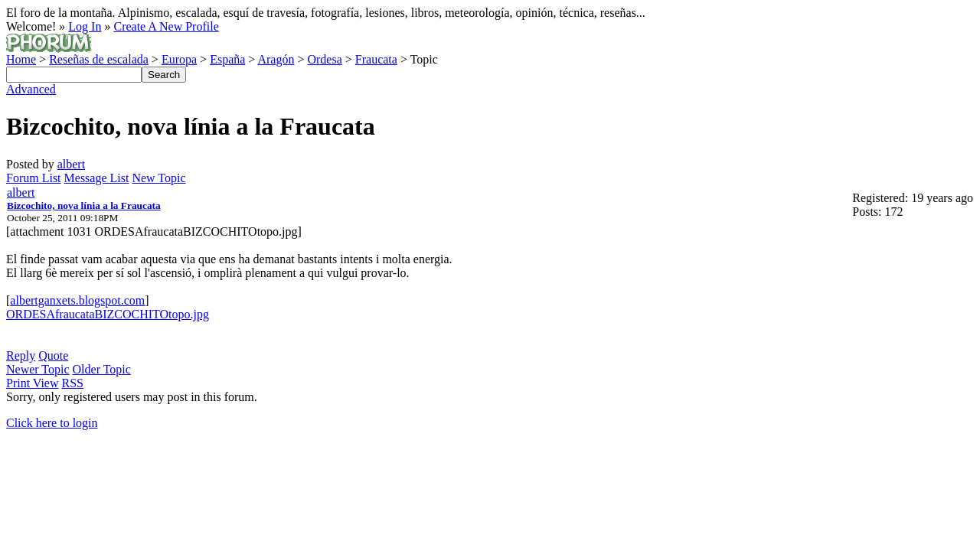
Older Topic (102, 369)
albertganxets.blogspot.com (77, 300)
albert (71, 164)
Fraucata (376, 59)
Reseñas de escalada (99, 59)
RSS (73, 383)
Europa (179, 59)
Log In (85, 26)
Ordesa (324, 59)
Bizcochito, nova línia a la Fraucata (84, 205)
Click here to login (52, 423)
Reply (21, 355)
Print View (33, 383)
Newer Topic (38, 369)
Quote (53, 355)
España (227, 59)
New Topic (158, 178)
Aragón (276, 59)
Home (21, 59)
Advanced (31, 89)
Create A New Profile (166, 26)
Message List (97, 178)
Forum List (34, 178)
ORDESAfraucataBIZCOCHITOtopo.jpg (108, 314)
